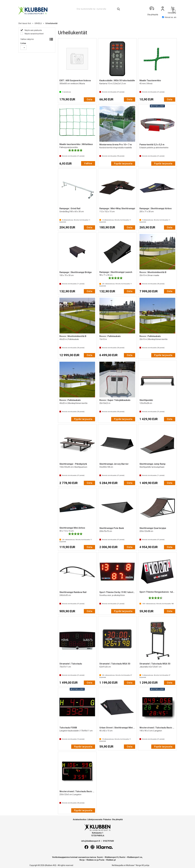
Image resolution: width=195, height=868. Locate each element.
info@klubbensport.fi (91, 841)
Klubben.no (92, 860)
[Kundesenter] (153, 9)
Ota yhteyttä (117, 819)
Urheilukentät (51, 23)
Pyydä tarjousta (123, 163)
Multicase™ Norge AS (135, 865)
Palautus (107, 819)
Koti (29, 23)
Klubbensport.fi (112, 857)
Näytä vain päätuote (33, 30)
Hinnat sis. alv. (169, 17)
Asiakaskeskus (80, 819)
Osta (89, 99)
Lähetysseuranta (95, 819)
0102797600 (108, 841)
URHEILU (38, 23)
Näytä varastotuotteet (34, 34)
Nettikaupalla (117, 865)
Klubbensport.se (135, 857)
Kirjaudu (163, 10)
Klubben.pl (111, 860)
